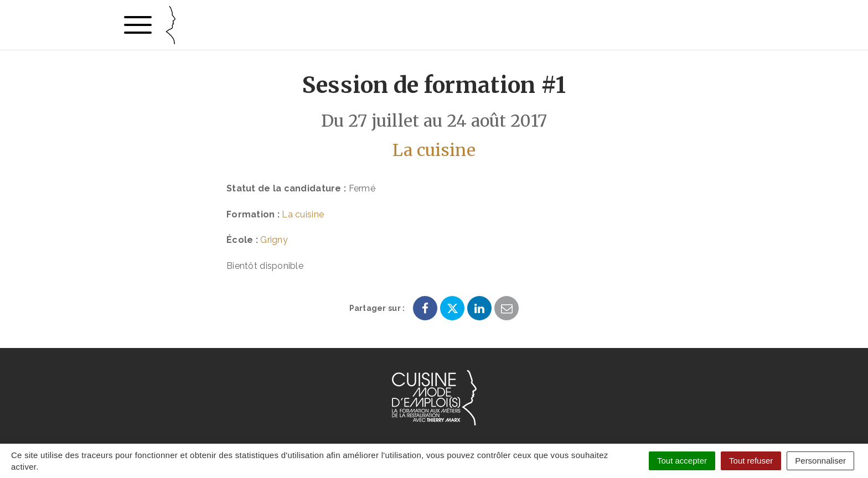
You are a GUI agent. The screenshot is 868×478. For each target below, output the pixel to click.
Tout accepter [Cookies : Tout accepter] (682, 461)
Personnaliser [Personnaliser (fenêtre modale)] (820, 461)
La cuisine (434, 150)
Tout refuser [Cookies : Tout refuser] (751, 461)
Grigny (274, 240)
